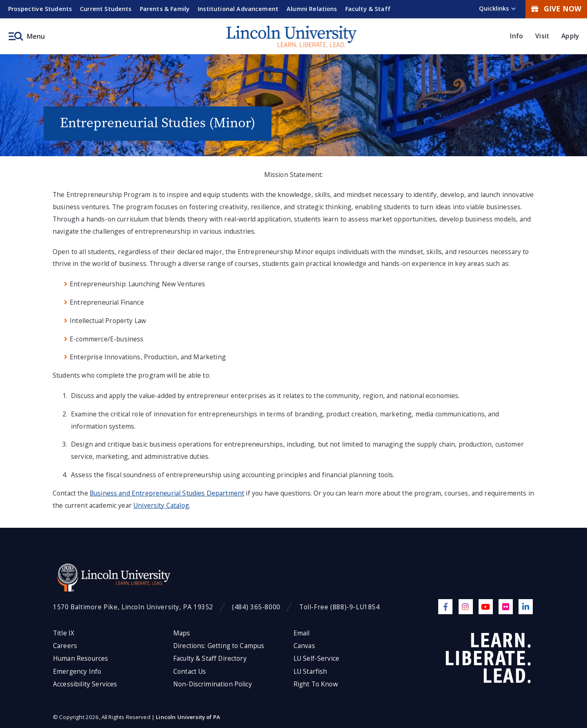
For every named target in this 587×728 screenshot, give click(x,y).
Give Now (556, 9)
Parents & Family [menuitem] (165, 9)
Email (302, 633)
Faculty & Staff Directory (210, 658)
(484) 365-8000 (256, 607)
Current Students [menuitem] (106, 9)
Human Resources (81, 658)
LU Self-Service (316, 658)
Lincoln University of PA (188, 717)
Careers (65, 646)
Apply (570, 36)
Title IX (64, 633)
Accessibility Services (85, 684)
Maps (182, 633)
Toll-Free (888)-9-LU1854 (340, 607)
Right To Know (316, 684)
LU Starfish (310, 672)
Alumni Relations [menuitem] (312, 9)
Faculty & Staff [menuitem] (368, 9)
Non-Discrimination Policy (213, 684)
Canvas (304, 646)
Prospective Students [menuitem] (40, 9)
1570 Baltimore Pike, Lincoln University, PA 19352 (133, 607)
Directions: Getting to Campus (219, 646)
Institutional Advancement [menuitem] (238, 9)
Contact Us (190, 672)
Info (516, 36)
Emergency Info (77, 672)
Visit (542, 36)
